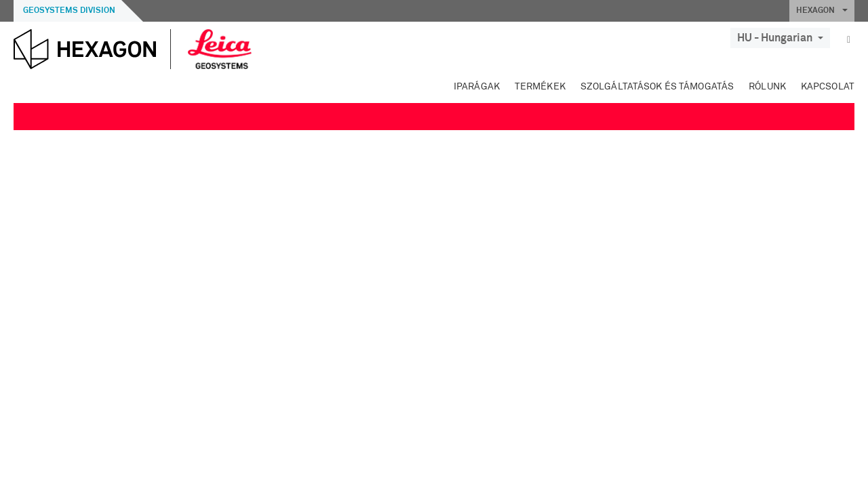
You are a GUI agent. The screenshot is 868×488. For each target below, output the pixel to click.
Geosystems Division (69, 11)
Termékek (540, 87)
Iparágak (477, 87)
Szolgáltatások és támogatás (657, 87)
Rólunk (767, 87)
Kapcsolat (828, 87)
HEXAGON (822, 11)
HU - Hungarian (780, 38)
